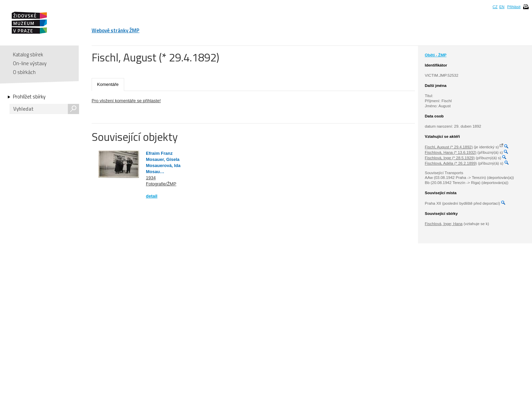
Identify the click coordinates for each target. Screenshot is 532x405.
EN (502, 7)
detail (152, 196)
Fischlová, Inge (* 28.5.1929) (450, 158)
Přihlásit (514, 7)
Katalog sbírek (28, 54)
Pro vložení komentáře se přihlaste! (126, 101)
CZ (495, 7)
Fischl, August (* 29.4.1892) (449, 147)
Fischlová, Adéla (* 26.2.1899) (451, 163)
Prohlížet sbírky (29, 97)
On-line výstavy (30, 63)
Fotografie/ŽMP (161, 184)
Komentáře (108, 84)
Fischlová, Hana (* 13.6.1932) (451, 152)
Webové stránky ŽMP (116, 30)
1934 (151, 178)
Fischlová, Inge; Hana (444, 224)
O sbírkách (24, 72)
